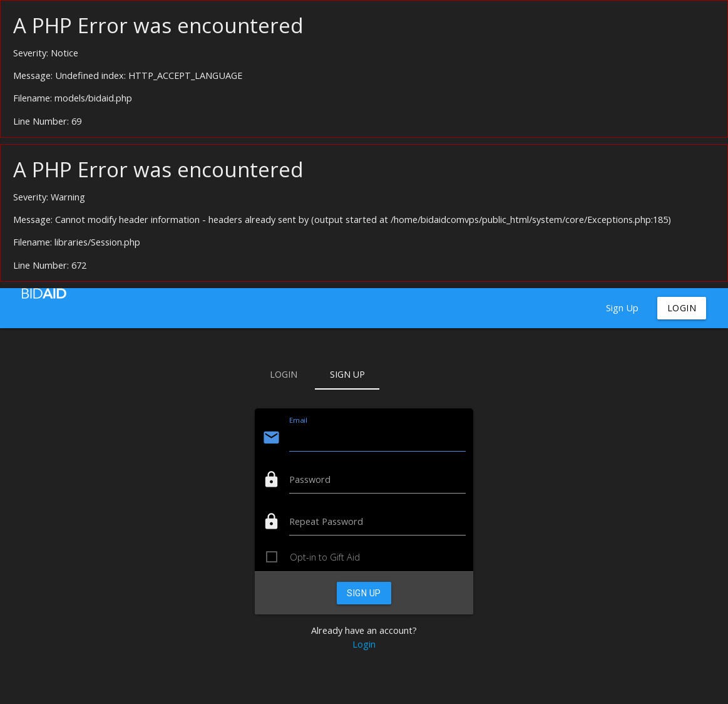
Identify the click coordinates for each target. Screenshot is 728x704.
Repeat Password (326, 521)
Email (298, 420)
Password (310, 479)
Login (682, 308)
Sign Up (622, 308)
